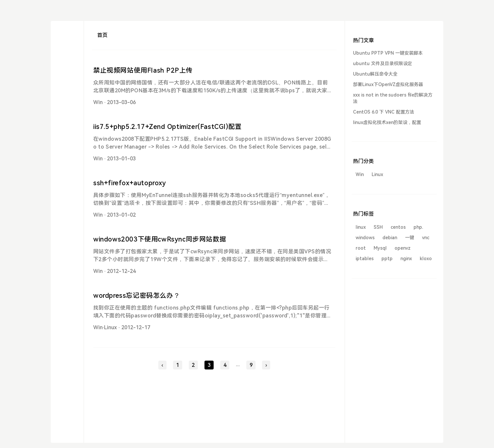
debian (390, 238)
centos (398, 227)
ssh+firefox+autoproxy (130, 183)
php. (418, 227)
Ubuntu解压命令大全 (375, 74)
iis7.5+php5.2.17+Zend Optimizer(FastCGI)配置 (168, 127)
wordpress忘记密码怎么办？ (137, 296)
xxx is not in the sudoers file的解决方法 (393, 98)
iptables (365, 259)
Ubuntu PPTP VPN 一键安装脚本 (388, 53)
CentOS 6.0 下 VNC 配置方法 (384, 112)
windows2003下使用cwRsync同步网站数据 (160, 239)
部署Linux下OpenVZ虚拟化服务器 (388, 84)
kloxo (426, 259)
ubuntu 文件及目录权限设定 (383, 63)
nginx (406, 259)
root (361, 248)
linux (361, 227)
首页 (102, 35)
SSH (378, 227)
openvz (403, 248)
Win (98, 102)
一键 (410, 238)
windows (365, 238)
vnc (426, 238)
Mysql (380, 248)
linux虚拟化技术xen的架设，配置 (387, 122)
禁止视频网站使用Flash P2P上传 (143, 70)
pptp (387, 259)
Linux (110, 327)
